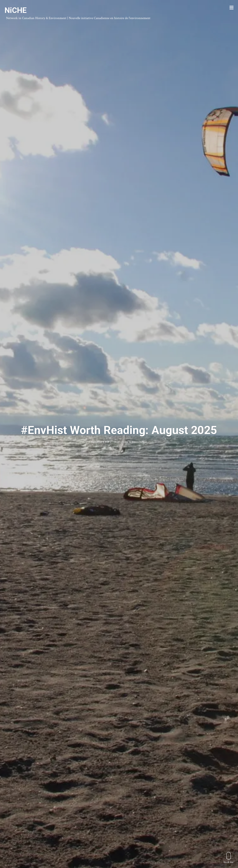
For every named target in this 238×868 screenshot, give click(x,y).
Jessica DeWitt (139, 442)
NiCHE (16, 10)
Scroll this (229, 858)
